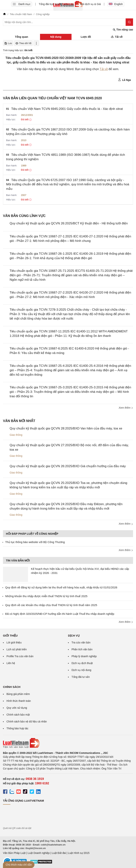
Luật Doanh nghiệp (39, 853)
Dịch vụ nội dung (81, 670)
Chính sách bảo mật (18, 715)
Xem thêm (126, 408)
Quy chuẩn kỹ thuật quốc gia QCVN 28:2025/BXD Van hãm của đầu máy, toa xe (66, 428)
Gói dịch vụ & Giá (91, 4)
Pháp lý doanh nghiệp (84, 656)
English (116, 4)
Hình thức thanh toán (19, 701)
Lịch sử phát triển (17, 649)
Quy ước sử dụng (17, 708)
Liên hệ (11, 663)
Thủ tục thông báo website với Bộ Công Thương (35, 542)
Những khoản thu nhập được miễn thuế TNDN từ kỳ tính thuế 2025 (46, 596)
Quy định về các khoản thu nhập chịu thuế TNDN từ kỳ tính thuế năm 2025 (51, 605)
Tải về (104, 69)
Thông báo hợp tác (17, 728)
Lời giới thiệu (14, 642)
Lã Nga (124, 80)
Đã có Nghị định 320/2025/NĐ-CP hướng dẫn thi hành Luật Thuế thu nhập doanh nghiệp (60, 614)
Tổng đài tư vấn (81, 677)
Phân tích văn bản (82, 649)
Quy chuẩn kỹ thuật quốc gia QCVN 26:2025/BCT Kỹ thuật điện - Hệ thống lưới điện (69, 223)
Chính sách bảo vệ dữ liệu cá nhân (27, 722)
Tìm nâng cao (123, 30)
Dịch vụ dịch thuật (82, 663)
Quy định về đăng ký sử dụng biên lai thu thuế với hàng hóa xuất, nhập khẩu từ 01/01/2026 (61, 587)
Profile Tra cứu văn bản (20, 656)
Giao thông (16, 435)
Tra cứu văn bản (81, 642)
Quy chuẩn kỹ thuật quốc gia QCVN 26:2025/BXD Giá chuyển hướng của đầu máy (68, 466)
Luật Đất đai (59, 853)
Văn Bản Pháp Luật (14, 853)
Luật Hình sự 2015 (79, 853)
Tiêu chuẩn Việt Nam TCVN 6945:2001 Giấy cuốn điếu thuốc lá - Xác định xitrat (67, 109)
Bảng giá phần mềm (18, 694)
